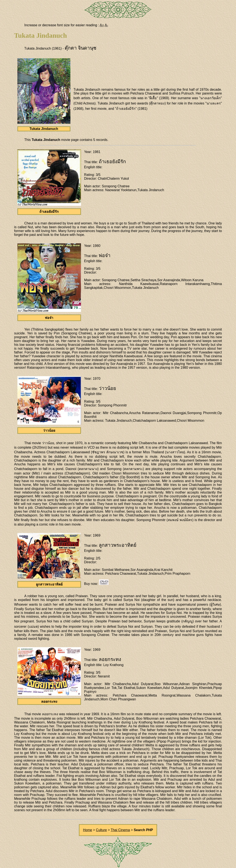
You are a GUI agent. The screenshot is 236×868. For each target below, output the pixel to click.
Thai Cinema (120, 830)
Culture (101, 830)
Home (87, 830)
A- (106, 25)
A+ (102, 25)
